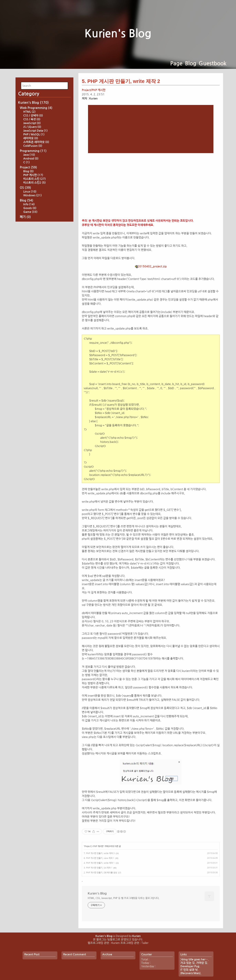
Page (176, 63)
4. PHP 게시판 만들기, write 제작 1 (99, 863)
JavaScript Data (35, 179)
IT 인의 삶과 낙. (189, 970)
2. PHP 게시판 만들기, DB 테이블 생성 (100, 873)
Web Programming (36, 156)
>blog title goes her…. (195, 959)
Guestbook (213, 63)
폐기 (25, 265)
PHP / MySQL (34, 183)
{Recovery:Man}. (191, 973)
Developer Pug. (190, 966)
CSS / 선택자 (33, 164)
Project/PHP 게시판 (94, 90)
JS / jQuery (32, 175)
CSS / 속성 (32, 167)
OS (25, 236)
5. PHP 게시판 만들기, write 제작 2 (121, 81)
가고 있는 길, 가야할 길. (194, 963)
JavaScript (32, 171)
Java (29, 203)
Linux (30, 240)
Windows (32, 244)
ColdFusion (33, 194)
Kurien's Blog (118, 34)
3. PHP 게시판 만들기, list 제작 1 (98, 868)
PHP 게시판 (33, 223)
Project (28, 216)
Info (29, 252)
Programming (33, 199)
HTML (29, 160)
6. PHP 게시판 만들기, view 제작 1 (99, 858)
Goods (30, 256)
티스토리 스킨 (34, 227)
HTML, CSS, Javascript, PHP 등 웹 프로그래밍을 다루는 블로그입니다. (124, 898)
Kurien (137, 936)
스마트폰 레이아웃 (36, 190)
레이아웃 (31, 186)
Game (30, 260)
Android (31, 207)
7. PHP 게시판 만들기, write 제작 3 (99, 853)
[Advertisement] (44, 97)
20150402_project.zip (151, 266)
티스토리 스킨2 (34, 231)
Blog (191, 63)
